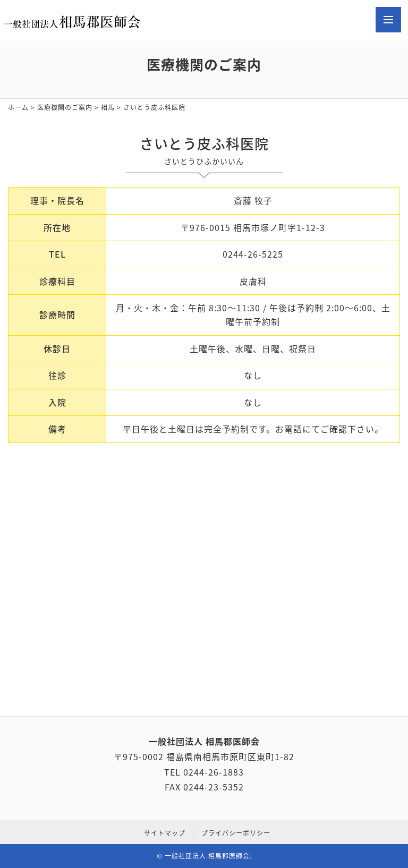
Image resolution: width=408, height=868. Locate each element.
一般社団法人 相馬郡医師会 (207, 856)
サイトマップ (165, 833)
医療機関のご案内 (65, 107)
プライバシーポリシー (236, 833)
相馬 (108, 107)
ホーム (18, 107)
